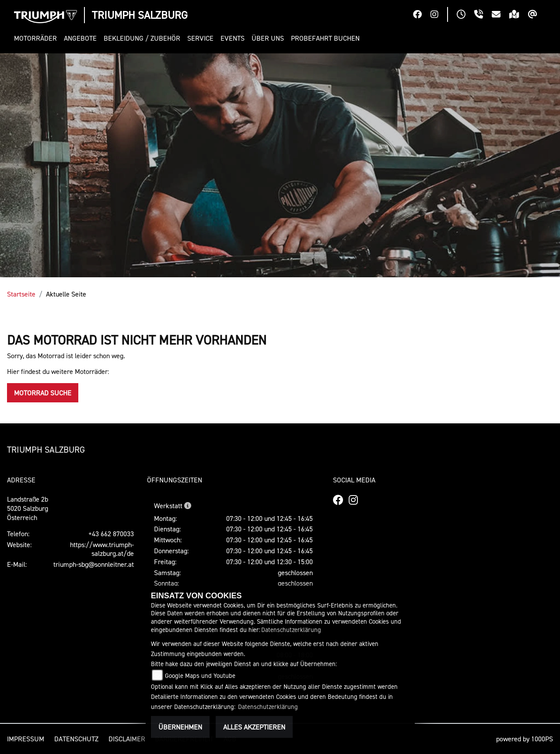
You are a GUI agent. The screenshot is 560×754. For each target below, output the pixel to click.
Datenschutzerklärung (291, 630)
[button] (37, 38)
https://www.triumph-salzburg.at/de (102, 549)
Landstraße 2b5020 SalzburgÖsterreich (28, 508)
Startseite (21, 294)
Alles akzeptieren (254, 727)
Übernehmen (180, 727)
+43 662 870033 (111, 534)
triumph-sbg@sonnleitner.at (94, 564)
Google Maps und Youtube (200, 675)
